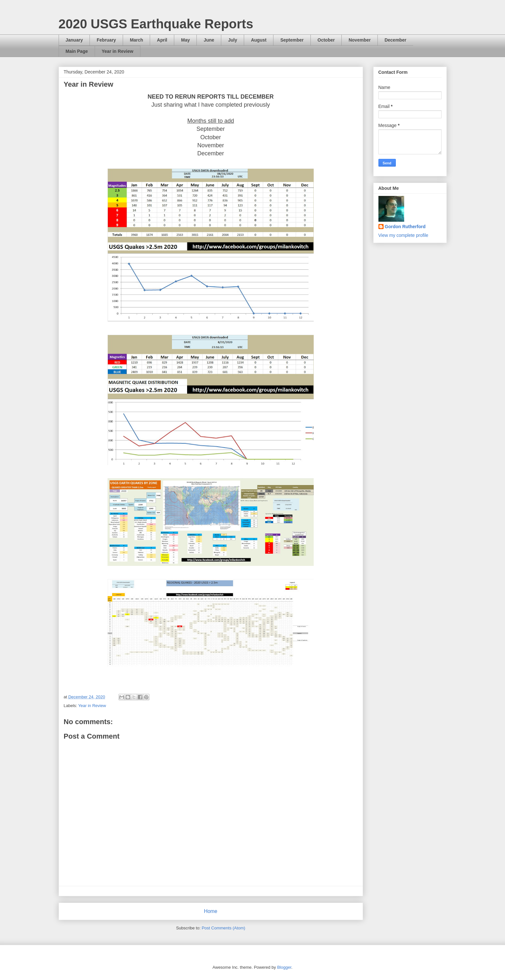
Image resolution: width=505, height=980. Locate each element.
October (326, 40)
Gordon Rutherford (405, 227)
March (136, 40)
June (209, 40)
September (292, 40)
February (106, 40)
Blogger (284, 967)
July (233, 40)
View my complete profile (403, 235)
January (74, 40)
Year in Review (118, 51)
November (359, 40)
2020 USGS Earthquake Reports (156, 24)
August (259, 40)
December (395, 40)
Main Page (77, 51)
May (185, 40)
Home (211, 911)
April (162, 40)
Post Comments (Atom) (223, 928)
